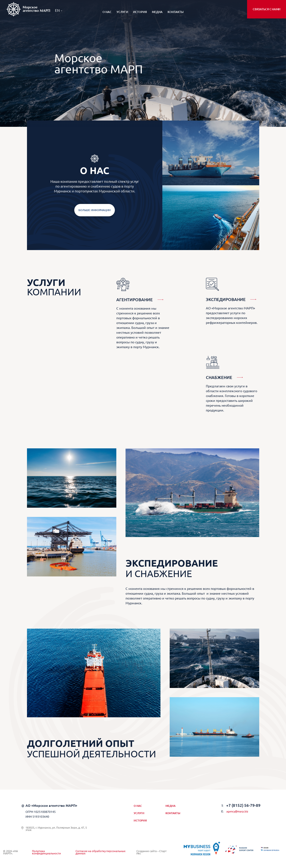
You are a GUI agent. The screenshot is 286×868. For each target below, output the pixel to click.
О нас (107, 12)
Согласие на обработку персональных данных (101, 852)
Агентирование (135, 300)
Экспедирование (226, 299)
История (140, 12)
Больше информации (95, 210)
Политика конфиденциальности (46, 852)
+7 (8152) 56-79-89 (241, 805)
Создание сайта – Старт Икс (151, 852)
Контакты (176, 12)
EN (57, 10)
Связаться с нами (267, 9)
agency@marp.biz (235, 811)
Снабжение (219, 377)
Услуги (122, 12)
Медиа (157, 12)
